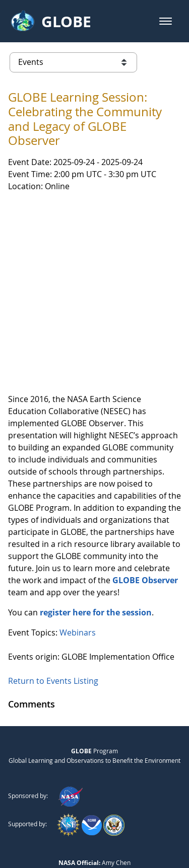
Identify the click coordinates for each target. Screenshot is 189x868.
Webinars (78, 518)
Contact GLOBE (122, 818)
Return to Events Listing (53, 567)
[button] (166, 21)
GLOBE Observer (145, 466)
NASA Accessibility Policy (95, 838)
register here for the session (96, 498)
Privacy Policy (65, 818)
